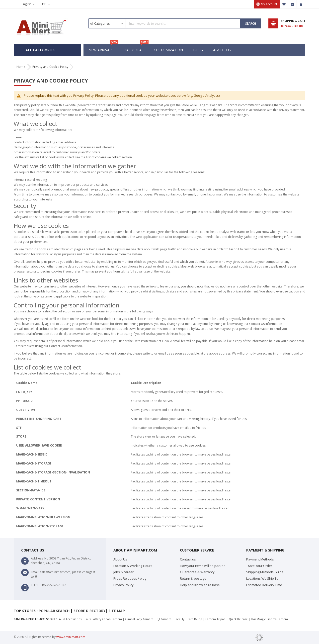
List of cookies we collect (103, 157)
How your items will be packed (203, 566)
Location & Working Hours (133, 566)
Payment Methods (260, 559)
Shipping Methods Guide (265, 572)
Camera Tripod (215, 619)
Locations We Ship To (262, 578)
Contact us (188, 559)
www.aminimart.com (71, 637)
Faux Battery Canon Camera (103, 619)
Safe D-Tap (195, 619)
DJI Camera (164, 619)
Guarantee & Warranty (197, 572)
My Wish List (284, 4)
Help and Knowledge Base (200, 585)
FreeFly (179, 619)
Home (21, 67)
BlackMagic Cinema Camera (269, 619)
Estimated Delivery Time (264, 585)
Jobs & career (123, 572)
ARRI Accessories (70, 619)
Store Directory (89, 611)
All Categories (40, 50)
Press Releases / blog (130, 578)
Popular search (54, 611)
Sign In (301, 4)
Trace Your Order (259, 566)
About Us (120, 559)
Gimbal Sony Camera (139, 619)
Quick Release (238, 619)
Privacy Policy (123, 585)
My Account (269, 4)
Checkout (293, 4)
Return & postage (193, 578)
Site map (117, 611)
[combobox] (164, 23)
